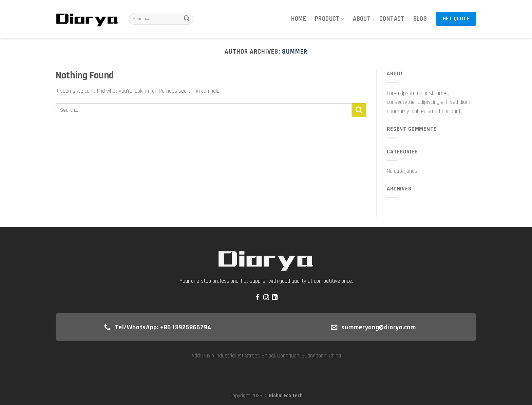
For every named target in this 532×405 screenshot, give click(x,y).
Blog (420, 19)
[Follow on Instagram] (266, 298)
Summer (295, 52)
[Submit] (187, 19)
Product (329, 19)
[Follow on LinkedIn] (275, 298)
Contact (392, 19)
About (362, 19)
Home (299, 19)
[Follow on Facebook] (257, 298)
